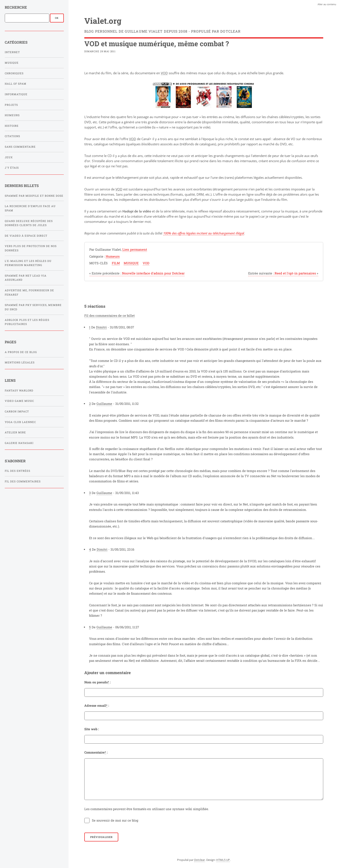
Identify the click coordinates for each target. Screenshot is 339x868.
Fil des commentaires (23, 481)
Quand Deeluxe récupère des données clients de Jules (29, 223)
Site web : (92, 729)
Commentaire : (96, 752)
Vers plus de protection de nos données (31, 248)
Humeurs (12, 115)
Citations (12, 136)
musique (131, 263)
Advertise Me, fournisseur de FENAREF (29, 292)
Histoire (12, 126)
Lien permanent (135, 249)
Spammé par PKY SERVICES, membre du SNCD (33, 307)
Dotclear (200, 860)
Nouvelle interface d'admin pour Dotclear (137, 273)
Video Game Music (19, 401)
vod (146, 263)
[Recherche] (27, 18)
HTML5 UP (223, 860)
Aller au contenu (327, 4)
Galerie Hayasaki (19, 443)
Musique (12, 63)
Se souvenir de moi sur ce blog (115, 820)
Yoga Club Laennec (20, 422)
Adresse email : (97, 706)
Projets (11, 105)
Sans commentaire (20, 147)
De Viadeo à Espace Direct (26, 236)
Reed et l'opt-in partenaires (283, 273)
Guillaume (104, 404)
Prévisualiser (101, 837)
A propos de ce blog (21, 352)
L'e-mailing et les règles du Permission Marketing (28, 263)
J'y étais (12, 168)
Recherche (16, 7)
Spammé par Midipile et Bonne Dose (34, 196)
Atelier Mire (15, 432)
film (116, 263)
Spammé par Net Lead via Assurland (26, 278)
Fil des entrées (18, 471)
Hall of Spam (16, 84)
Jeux (9, 157)
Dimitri (101, 327)
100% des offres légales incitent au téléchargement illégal (204, 233)
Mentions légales (20, 362)
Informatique (16, 94)
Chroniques (14, 73)
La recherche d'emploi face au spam (30, 208)
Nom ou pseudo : (98, 682)
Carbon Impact (17, 411)
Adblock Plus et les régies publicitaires (27, 322)
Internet (12, 52)
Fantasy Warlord (19, 390)
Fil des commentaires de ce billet (110, 316)
